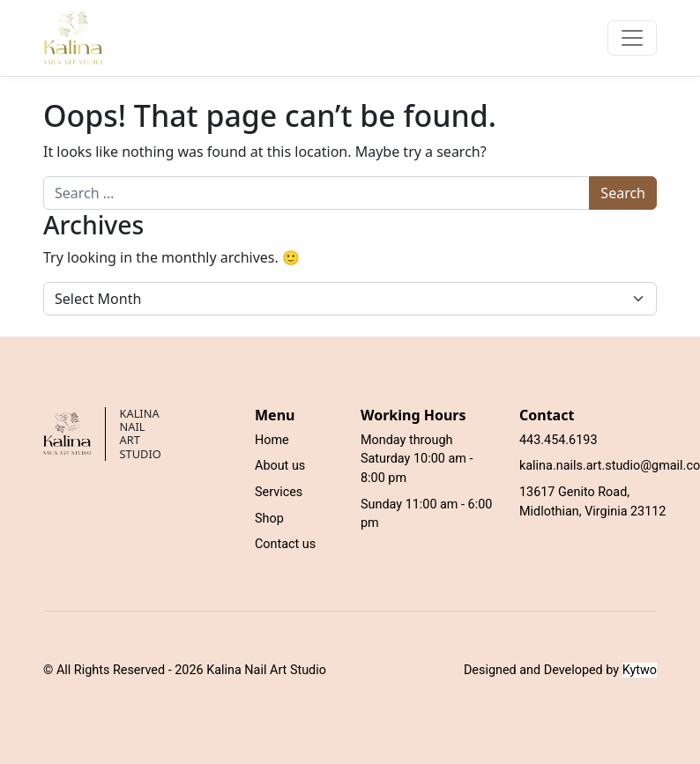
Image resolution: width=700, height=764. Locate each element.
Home (272, 440)
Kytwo (640, 670)
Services (279, 492)
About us (280, 466)
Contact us (285, 544)
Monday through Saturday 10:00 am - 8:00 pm (417, 459)
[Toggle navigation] (632, 38)
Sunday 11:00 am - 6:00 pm (426, 514)
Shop (269, 519)
